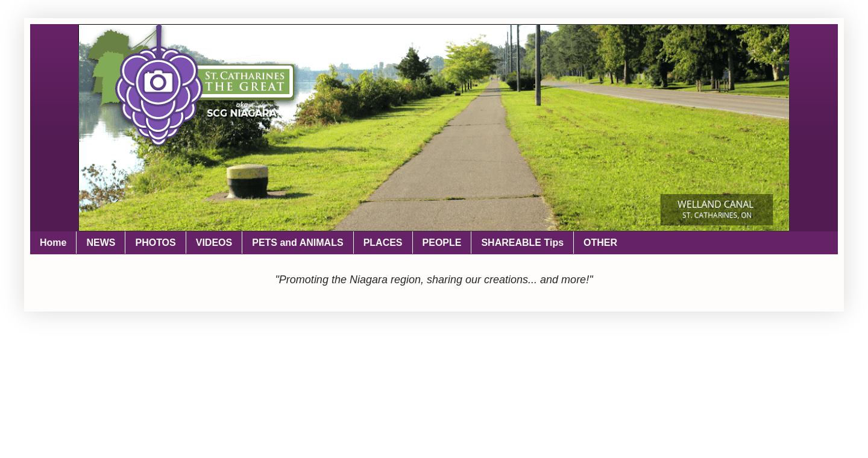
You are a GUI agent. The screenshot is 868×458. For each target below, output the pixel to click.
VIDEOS (214, 243)
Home (53, 243)
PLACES (383, 243)
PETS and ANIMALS (297, 243)
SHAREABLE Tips (522, 243)
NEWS (101, 243)
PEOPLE (442, 243)
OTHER (600, 243)
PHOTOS (155, 243)
